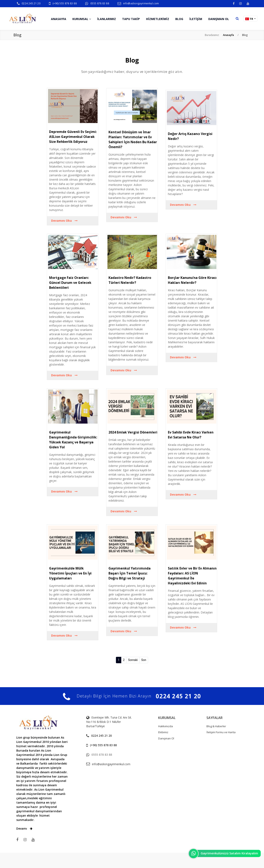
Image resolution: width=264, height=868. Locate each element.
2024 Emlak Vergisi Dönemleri (133, 432)
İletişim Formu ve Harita (221, 732)
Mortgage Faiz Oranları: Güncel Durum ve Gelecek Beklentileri (70, 283)
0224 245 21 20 (31, 3)
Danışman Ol (166, 738)
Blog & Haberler (216, 726)
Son (144, 660)
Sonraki (133, 660)
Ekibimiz (163, 732)
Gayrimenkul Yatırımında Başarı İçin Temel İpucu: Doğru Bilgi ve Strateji (130, 573)
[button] (237, 18)
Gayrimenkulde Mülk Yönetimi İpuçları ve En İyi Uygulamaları (70, 573)
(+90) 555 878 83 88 (65, 3)
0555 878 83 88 (100, 3)
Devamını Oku (64, 228)
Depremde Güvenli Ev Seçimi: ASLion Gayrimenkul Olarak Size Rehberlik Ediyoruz (73, 144)
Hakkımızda (166, 726)
